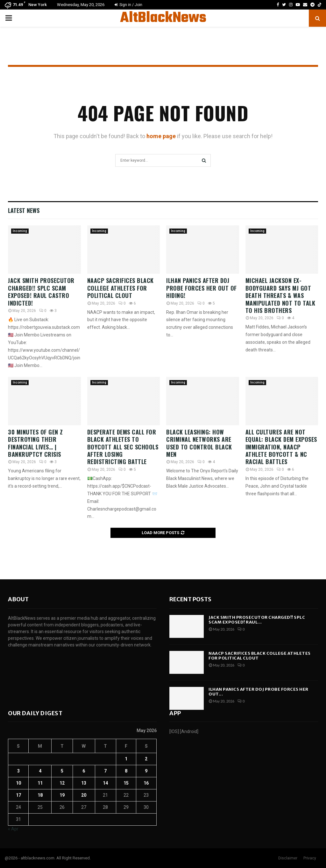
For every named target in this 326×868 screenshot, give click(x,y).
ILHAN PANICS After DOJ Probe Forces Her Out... (259, 692)
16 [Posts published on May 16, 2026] (146, 783)
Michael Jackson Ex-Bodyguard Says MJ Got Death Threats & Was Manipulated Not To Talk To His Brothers (280, 295)
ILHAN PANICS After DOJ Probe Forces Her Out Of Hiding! (202, 288)
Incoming (20, 231)
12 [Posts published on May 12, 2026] (62, 783)
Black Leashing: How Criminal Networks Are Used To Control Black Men (199, 443)
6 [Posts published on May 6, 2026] (84, 771)
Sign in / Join (128, 5)
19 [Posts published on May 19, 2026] (62, 795)
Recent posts (190, 599)
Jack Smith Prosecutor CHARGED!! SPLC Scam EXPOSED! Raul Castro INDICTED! (41, 292)
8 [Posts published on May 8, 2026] (126, 771)
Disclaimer (288, 858)
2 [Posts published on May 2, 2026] (146, 759)
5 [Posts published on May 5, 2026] (62, 771)
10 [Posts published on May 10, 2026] (18, 783)
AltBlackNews (163, 18)
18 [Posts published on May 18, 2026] (40, 795)
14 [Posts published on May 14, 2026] (105, 783)
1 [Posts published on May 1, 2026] (126, 759)
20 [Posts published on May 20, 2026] (84, 795)
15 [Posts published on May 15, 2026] (126, 783)
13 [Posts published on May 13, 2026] (84, 783)
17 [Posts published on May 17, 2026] (18, 795)
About (18, 599)
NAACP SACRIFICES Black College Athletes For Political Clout (120, 288)
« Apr (13, 829)
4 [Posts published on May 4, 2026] (40, 771)
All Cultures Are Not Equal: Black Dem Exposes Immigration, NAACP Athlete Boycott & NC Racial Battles (281, 447)
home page (161, 136)
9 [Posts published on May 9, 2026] (146, 771)
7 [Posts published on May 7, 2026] (105, 771)
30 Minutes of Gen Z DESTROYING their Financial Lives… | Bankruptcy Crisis (35, 443)
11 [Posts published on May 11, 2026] (40, 783)
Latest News (24, 210)
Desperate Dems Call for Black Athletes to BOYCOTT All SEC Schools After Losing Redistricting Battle (123, 447)
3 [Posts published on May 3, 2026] (18, 771)
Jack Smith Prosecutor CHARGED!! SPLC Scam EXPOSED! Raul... (257, 620)
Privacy (310, 858)
